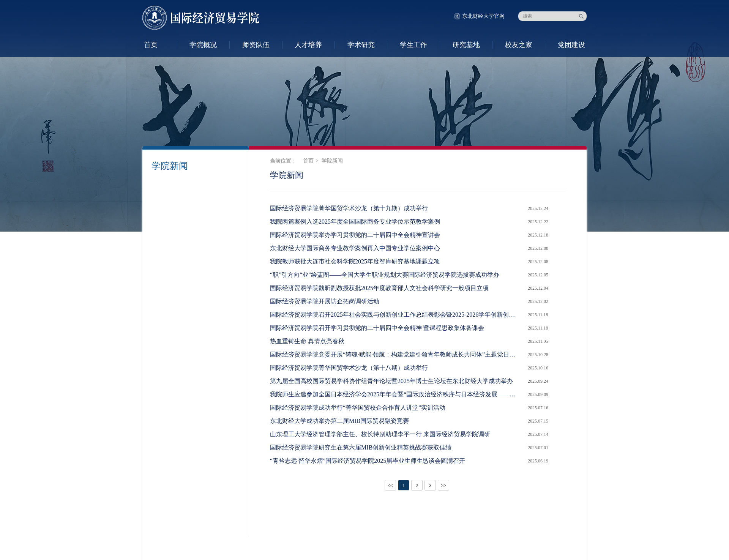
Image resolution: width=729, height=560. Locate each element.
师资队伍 (256, 45)
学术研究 (361, 45)
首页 (151, 45)
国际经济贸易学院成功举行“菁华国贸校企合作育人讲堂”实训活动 (358, 408)
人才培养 (308, 45)
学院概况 (203, 45)
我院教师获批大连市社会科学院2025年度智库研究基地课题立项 (355, 261)
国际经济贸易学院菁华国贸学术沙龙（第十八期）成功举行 (349, 368)
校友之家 (519, 45)
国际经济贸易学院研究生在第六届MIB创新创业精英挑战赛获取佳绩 (361, 447)
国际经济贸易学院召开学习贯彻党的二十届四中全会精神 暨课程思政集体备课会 (377, 328)
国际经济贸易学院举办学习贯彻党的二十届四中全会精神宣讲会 (355, 235)
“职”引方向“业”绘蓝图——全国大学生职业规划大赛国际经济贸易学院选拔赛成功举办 (385, 275)
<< (390, 486)
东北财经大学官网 (483, 16)
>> (443, 486)
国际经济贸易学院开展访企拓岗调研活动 (325, 301)
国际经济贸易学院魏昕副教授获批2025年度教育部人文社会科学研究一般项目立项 (379, 288)
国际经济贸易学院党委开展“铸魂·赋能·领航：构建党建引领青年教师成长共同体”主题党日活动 (395, 354)
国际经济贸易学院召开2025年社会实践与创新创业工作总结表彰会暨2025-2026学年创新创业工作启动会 (395, 315)
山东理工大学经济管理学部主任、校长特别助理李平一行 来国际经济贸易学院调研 (380, 434)
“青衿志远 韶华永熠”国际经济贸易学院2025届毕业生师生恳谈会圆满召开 (368, 461)
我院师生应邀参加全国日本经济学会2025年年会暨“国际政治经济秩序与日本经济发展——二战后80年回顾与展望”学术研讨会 (395, 394)
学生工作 (413, 45)
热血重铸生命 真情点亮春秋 (307, 341)
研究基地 (466, 45)
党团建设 (571, 45)
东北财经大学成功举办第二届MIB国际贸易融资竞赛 (339, 421)
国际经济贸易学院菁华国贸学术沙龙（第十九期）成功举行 (349, 208)
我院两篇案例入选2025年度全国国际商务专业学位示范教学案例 (355, 222)
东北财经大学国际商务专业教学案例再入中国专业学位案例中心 (355, 248)
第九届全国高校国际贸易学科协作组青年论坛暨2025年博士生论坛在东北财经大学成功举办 (391, 381)
